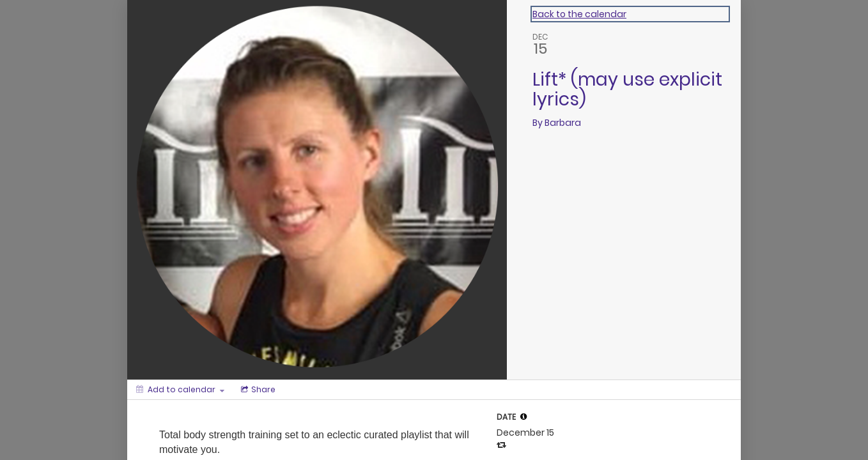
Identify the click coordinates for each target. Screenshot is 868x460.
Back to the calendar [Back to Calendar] (579, 14)
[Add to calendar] (180, 390)
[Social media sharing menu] (257, 390)
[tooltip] (523, 417)
